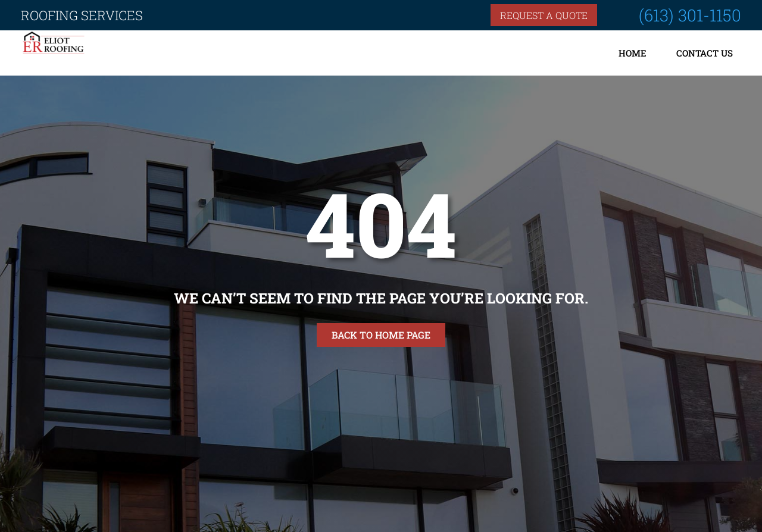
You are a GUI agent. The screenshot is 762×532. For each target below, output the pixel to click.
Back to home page (381, 335)
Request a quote (544, 15)
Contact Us (705, 53)
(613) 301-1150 (690, 15)
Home (633, 53)
